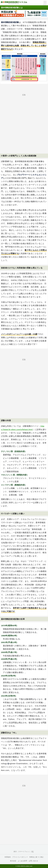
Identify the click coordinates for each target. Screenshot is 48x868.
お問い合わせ (33, 861)
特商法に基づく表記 (36, 857)
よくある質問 (22, 861)
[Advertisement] (24, 120)
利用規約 (8, 857)
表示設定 (13, 861)
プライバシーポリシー (20, 857)
